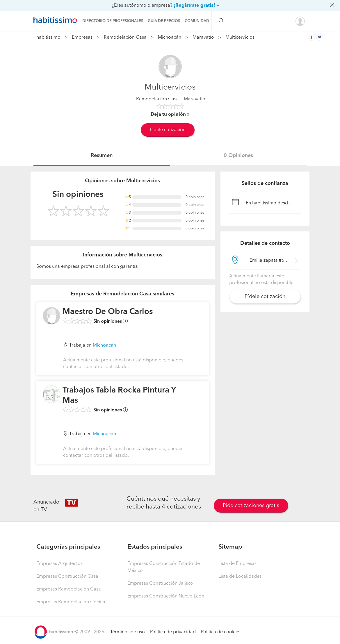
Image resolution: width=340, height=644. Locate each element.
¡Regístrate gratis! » (196, 6)
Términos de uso (128, 632)
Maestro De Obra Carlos (108, 312)
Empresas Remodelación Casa (69, 589)
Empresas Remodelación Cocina (71, 602)
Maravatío (203, 38)
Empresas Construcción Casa (67, 577)
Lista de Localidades (240, 577)
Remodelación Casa (125, 38)
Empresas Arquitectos (59, 564)
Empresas (82, 38)
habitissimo (48, 38)
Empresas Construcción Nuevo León (166, 596)
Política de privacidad (173, 632)
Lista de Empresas (237, 564)
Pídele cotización (168, 130)
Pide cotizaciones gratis (251, 506)
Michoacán (170, 38)
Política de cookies (221, 632)
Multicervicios (240, 38)
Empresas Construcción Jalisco (160, 584)
